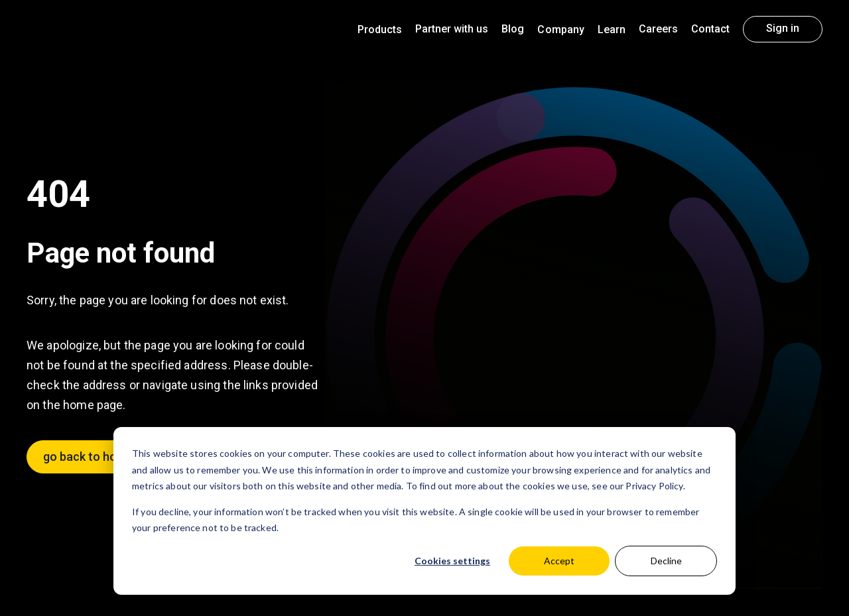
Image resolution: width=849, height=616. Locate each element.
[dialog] (424, 511)
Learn (612, 30)
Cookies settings (452, 561)
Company (560, 30)
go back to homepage (101, 457)
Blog (513, 29)
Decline (666, 561)
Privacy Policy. (655, 486)
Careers (658, 29)
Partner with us (452, 29)
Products (380, 30)
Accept (559, 561)
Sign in (783, 28)
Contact (710, 29)
